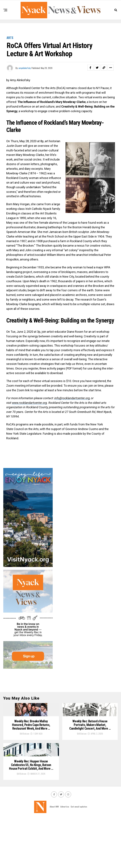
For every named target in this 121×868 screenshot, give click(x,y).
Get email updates (79, 857)
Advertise (65, 857)
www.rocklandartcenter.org (29, 403)
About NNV (54, 857)
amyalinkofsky (25, 68)
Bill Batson (24, 758)
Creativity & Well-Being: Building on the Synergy (60, 321)
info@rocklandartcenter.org (72, 398)
